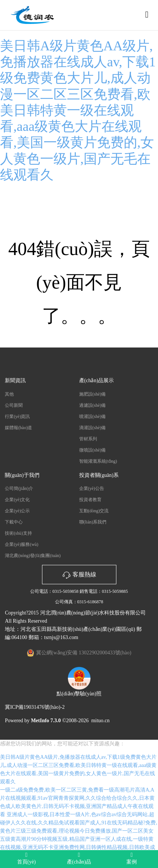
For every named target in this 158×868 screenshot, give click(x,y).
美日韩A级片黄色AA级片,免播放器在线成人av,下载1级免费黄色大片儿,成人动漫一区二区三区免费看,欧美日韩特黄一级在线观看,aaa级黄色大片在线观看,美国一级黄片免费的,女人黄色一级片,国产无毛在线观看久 (78, 110)
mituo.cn (100, 721)
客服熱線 (79, 574)
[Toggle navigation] (147, 15)
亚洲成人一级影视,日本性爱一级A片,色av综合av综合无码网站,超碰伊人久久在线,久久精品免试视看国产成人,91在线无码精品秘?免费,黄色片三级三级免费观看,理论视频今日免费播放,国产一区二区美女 (79, 823)
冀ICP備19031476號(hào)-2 (35, 707)
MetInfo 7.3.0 (46, 721)
